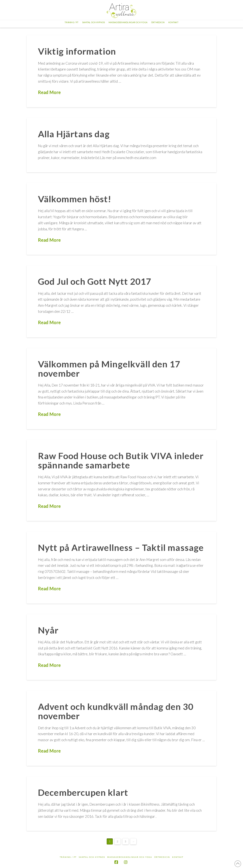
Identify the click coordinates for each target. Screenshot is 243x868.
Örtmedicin (162, 857)
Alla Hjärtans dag (74, 134)
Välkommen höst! (75, 199)
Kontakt (178, 857)
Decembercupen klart (83, 792)
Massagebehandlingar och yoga (130, 857)
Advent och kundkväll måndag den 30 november (116, 711)
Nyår (48, 630)
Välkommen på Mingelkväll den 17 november (109, 369)
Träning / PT (68, 857)
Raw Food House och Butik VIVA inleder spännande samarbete (121, 460)
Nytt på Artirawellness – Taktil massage (121, 547)
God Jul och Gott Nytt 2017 (95, 281)
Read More (49, 92)
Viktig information (77, 51)
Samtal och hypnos (92, 857)
